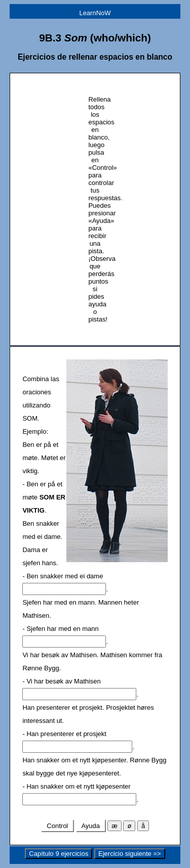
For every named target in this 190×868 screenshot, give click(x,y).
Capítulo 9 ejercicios (59, 854)
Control (58, 826)
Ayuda (91, 826)
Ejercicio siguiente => (130, 854)
